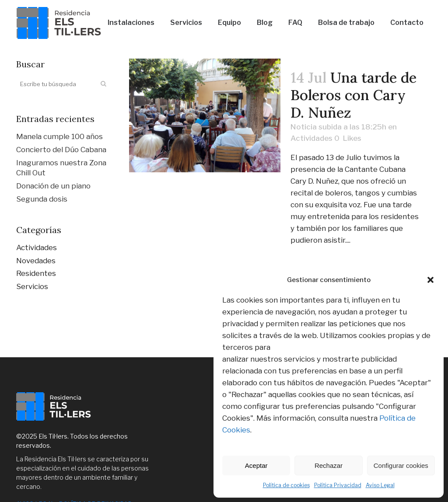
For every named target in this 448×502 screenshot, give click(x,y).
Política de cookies (286, 485)
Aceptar (256, 465)
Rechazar (329, 465)
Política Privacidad (338, 485)
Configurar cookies (401, 465)
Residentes (36, 273)
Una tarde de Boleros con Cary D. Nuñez (353, 95)
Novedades (36, 261)
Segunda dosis (42, 199)
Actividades (37, 248)
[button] (430, 280)
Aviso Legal (380, 485)
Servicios (32, 286)
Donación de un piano (53, 186)
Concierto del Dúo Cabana (61, 150)
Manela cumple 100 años (59, 136)
